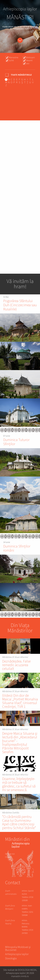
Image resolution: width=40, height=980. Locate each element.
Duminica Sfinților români (17, 548)
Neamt (29, 60)
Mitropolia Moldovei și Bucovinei (18, 949)
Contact (9, 857)
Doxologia (11, 959)
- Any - (19, 75)
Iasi (28, 63)
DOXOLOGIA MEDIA (27, 970)
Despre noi (10, 854)
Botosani (30, 58)
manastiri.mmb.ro (20, 976)
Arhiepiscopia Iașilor (17, 954)
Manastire (14, 58)
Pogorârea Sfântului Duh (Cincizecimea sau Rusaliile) (20, 305)
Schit (11, 60)
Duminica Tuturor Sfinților (16, 442)
